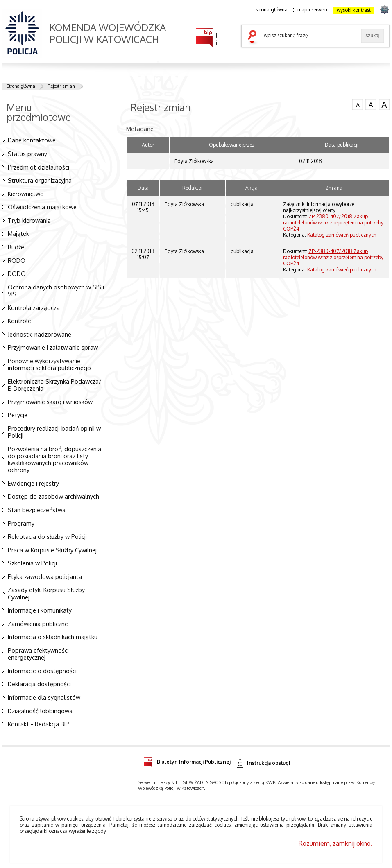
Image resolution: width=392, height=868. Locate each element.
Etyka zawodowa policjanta (45, 576)
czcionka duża (384, 105)
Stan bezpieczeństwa (37, 510)
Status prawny (27, 154)
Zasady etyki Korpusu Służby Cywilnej (46, 593)
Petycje (18, 415)
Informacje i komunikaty (40, 610)
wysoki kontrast (354, 10)
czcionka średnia (371, 104)
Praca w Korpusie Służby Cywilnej (52, 550)
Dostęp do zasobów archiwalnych (53, 496)
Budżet (17, 247)
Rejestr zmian (61, 86)
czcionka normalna (358, 104)
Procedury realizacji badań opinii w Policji (54, 432)
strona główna (270, 10)
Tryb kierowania (29, 220)
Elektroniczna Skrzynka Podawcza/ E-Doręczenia (55, 385)
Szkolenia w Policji (32, 563)
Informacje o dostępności (42, 671)
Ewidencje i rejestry (33, 483)
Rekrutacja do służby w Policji (47, 536)
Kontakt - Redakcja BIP (39, 724)
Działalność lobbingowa (40, 711)
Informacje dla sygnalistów (44, 697)
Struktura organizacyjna (40, 180)
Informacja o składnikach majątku (53, 637)
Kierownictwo (26, 194)
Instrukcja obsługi (263, 763)
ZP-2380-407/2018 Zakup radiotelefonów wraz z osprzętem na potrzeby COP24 (333, 223)
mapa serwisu (310, 10)
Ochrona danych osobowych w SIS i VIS (56, 290)
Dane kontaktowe (32, 140)
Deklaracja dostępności (39, 684)
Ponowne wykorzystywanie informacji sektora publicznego (49, 364)
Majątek (18, 233)
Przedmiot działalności (39, 167)
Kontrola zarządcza (34, 307)
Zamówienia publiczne (38, 624)
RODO (17, 260)
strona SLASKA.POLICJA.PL (384, 9)
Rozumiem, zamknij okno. (335, 843)
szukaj (254, 38)
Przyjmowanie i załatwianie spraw (53, 347)
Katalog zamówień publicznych (342, 235)
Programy (21, 523)
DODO (17, 274)
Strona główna (21, 86)
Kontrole (19, 321)
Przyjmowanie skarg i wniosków (50, 402)
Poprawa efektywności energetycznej (38, 654)
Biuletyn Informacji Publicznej (187, 761)
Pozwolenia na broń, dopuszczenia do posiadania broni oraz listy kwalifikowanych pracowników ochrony (54, 459)
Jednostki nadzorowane (40, 334)
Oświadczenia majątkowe (42, 207)
